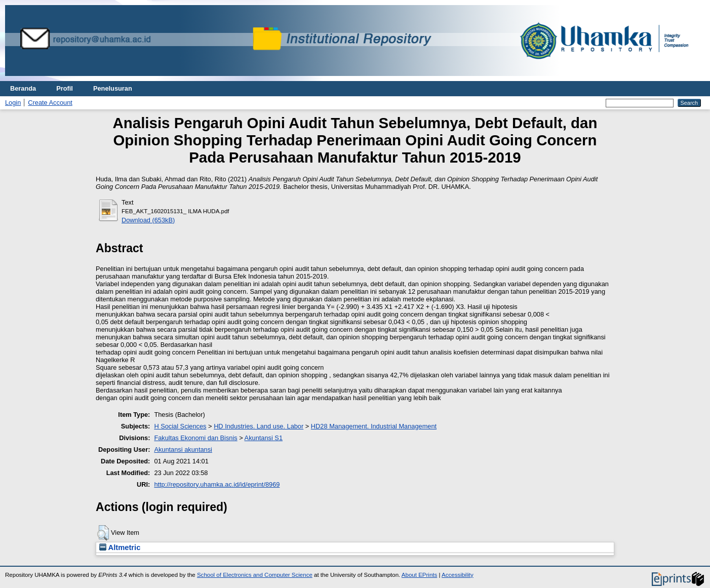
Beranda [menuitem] (23, 88)
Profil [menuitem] (65, 88)
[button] (103, 533)
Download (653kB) (148, 220)
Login (13, 103)
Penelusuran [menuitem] (113, 88)
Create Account (50, 103)
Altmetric (120, 547)
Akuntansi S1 (264, 438)
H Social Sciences (180, 426)
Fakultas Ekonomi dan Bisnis (195, 438)
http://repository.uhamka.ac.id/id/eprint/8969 (217, 484)
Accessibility (458, 575)
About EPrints (419, 575)
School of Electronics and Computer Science (255, 575)
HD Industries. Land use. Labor (259, 426)
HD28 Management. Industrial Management (374, 426)
